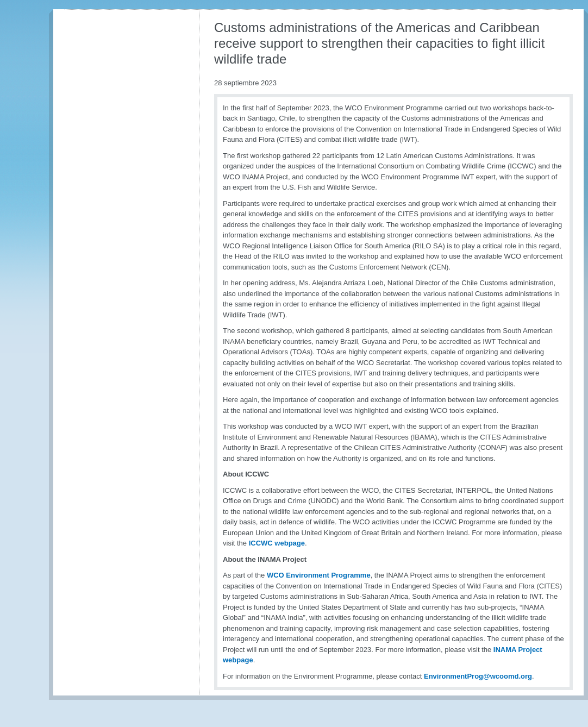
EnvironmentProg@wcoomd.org (478, 676)
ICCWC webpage (277, 543)
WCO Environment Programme (319, 575)
